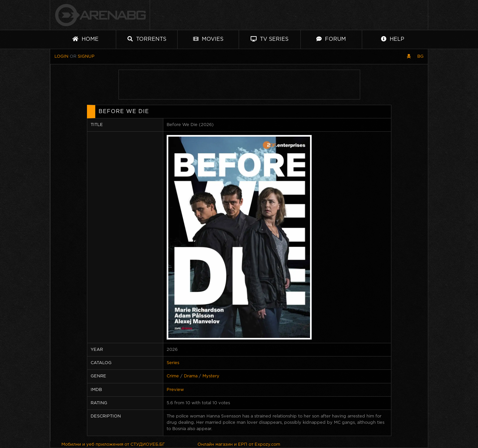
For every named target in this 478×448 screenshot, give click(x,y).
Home (85, 39)
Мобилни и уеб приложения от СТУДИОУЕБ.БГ (113, 445)
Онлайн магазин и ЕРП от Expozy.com (239, 445)
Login (61, 57)
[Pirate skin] (409, 57)
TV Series (270, 39)
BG (420, 57)
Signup (86, 57)
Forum (331, 39)
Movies (208, 39)
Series (173, 363)
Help (393, 39)
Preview (175, 390)
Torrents (147, 39)
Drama (191, 376)
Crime (173, 376)
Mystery (211, 376)
